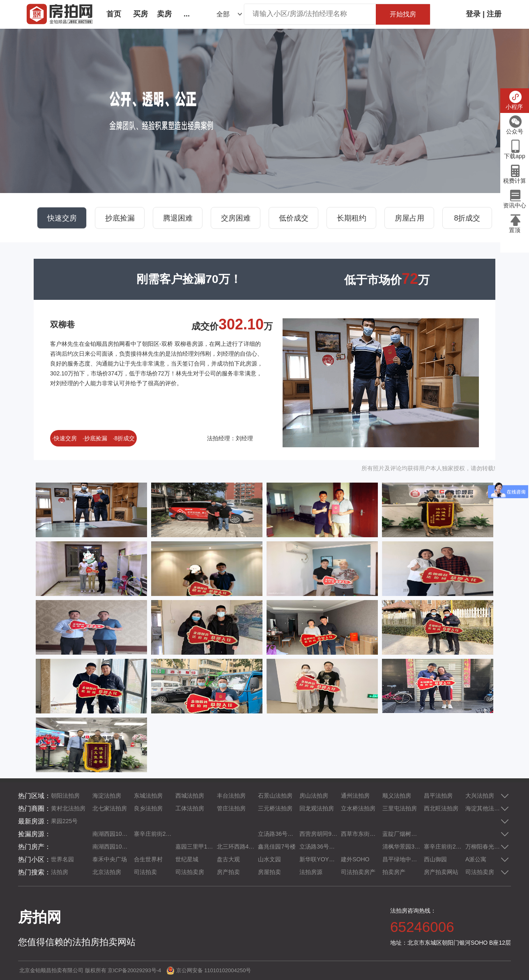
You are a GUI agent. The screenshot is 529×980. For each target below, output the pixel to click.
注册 (494, 14)
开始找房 (403, 14)
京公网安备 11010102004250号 (214, 970)
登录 (473, 14)
